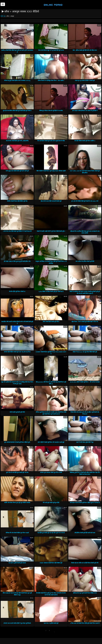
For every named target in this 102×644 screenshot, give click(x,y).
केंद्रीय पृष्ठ (3, 16)
